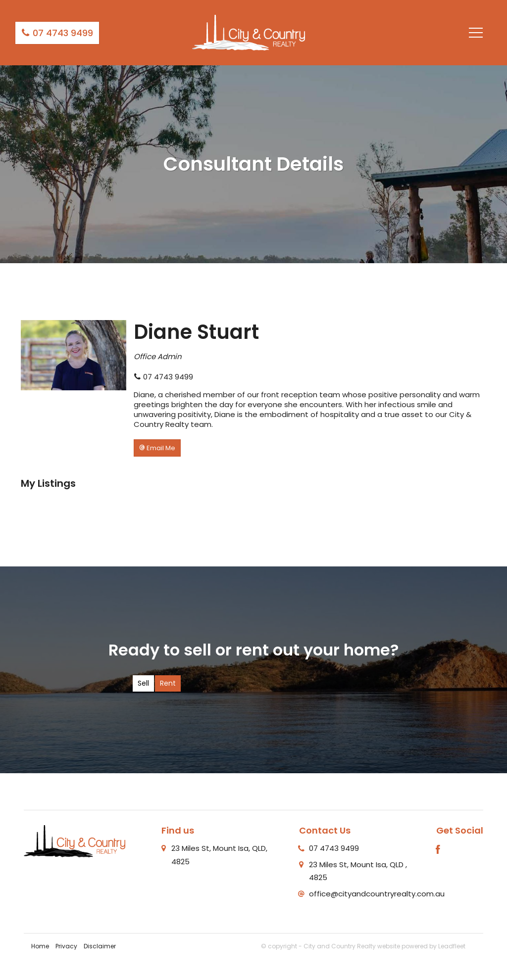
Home (40, 946)
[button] (157, 448)
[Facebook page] (438, 850)
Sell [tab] (143, 683)
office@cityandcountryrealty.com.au (377, 894)
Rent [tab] (168, 683)
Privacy (66, 946)
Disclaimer (100, 946)
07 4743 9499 (57, 33)
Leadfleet (452, 946)
